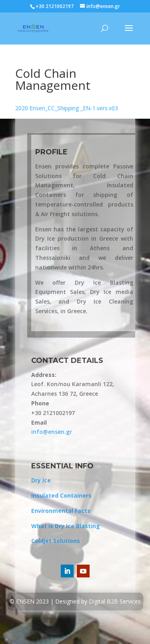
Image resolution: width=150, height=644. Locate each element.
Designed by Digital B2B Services (98, 601)
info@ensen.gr (52, 432)
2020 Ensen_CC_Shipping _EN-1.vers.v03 (67, 108)
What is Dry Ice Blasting (66, 526)
